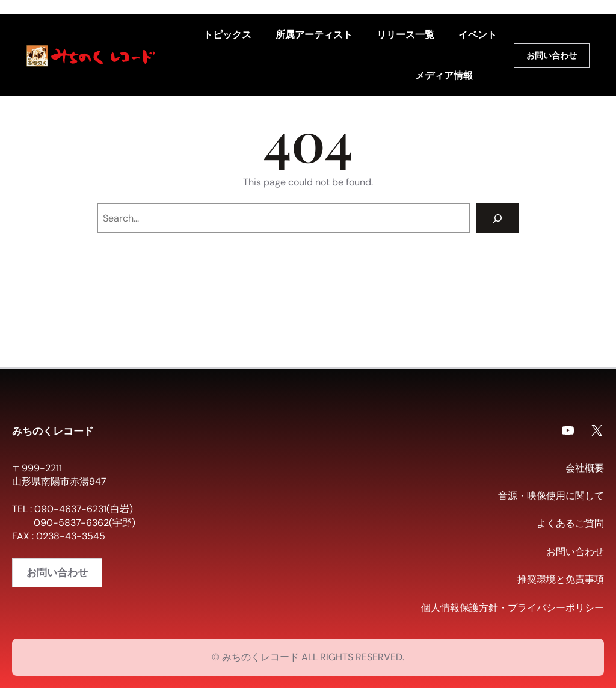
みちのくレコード (53, 430)
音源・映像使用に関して (551, 496)
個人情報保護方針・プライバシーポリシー (513, 608)
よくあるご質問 (570, 523)
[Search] (497, 218)
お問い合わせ (552, 56)
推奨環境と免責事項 (561, 579)
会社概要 (585, 468)
